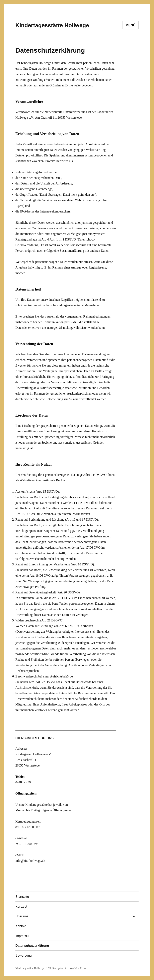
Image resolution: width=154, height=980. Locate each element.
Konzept (21, 906)
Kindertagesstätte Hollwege (52, 25)
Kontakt (21, 926)
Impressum (23, 936)
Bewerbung (24, 955)
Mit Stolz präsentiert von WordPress (67, 968)
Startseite (22, 897)
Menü (131, 25)
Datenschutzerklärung (32, 946)
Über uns (22, 916)
